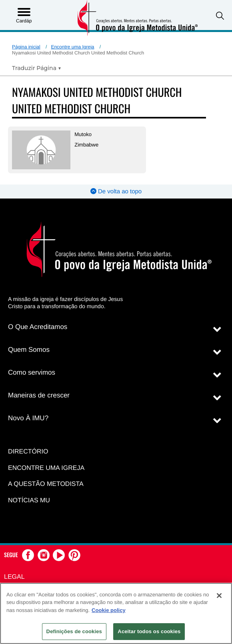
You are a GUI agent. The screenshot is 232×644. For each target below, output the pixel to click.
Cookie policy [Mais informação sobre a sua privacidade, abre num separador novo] (109, 610)
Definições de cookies (74, 631)
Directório (28, 452)
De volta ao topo (116, 192)
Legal (14, 577)
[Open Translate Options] (37, 68)
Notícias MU (29, 501)
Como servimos (32, 372)
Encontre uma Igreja (72, 47)
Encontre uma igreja (46, 468)
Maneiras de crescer (39, 395)
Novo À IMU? (28, 418)
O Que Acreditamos (38, 327)
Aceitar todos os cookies (149, 631)
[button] (220, 16)
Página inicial (26, 47)
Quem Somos (29, 350)
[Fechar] (219, 596)
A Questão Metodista (46, 484)
